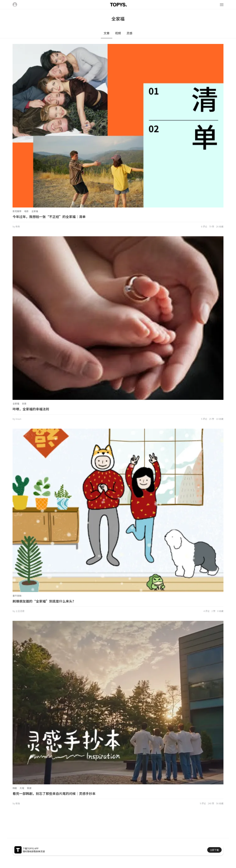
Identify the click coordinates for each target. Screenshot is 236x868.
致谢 (29, 788)
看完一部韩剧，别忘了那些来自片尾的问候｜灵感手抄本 (54, 793)
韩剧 (15, 788)
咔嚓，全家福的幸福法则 (31, 409)
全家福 (35, 211)
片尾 (22, 788)
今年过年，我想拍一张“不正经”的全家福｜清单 (49, 217)
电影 (26, 211)
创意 (24, 403)
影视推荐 (17, 211)
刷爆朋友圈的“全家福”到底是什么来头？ (44, 601)
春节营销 (17, 596)
